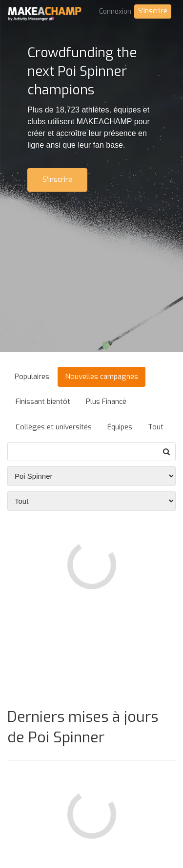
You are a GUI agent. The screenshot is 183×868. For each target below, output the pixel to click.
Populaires (32, 377)
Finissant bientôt (43, 401)
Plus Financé (106, 401)
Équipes (120, 427)
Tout (156, 427)
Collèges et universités (54, 427)
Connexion (115, 11)
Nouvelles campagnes (102, 377)
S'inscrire (153, 11)
